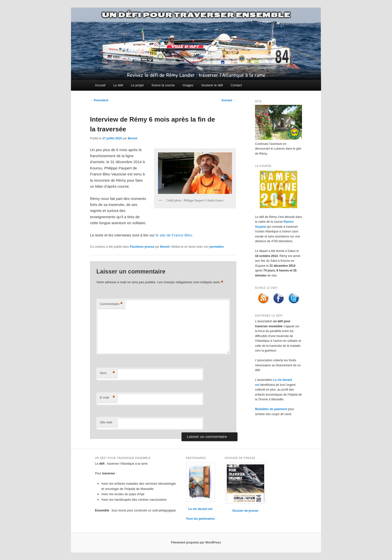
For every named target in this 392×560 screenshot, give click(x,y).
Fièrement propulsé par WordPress (196, 542)
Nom (107, 373)
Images (188, 85)
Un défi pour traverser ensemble (196, 15)
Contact (236, 85)
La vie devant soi (200, 509)
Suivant (229, 100)
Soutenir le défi (212, 85)
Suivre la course (163, 85)
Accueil (100, 85)
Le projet (137, 85)
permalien (217, 247)
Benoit (132, 138)
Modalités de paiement (271, 409)
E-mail (107, 398)
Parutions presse (142, 247)
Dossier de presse (245, 511)
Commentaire (111, 304)
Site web (106, 422)
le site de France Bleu (174, 235)
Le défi (118, 85)
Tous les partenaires (200, 519)
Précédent (99, 100)
